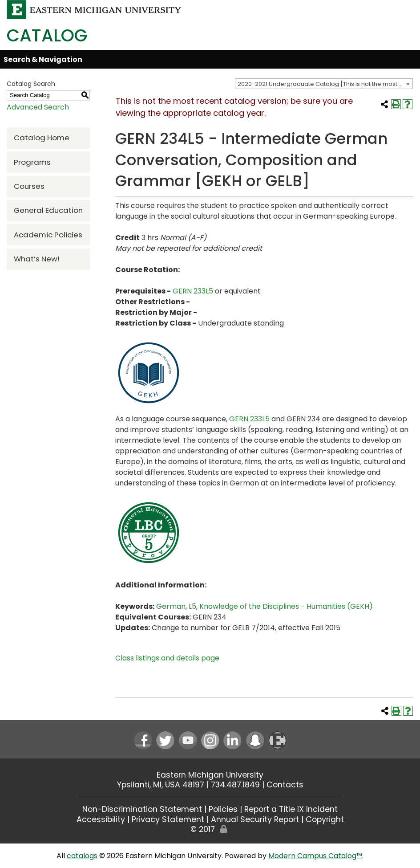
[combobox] (324, 84)
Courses (29, 186)
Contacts (285, 785)
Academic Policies (48, 235)
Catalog (47, 35)
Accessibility (101, 819)
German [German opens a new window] (171, 606)
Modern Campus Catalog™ (315, 856)
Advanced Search (38, 107)
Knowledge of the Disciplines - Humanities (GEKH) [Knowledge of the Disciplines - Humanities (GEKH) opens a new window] (286, 606)
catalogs (82, 856)
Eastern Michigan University (210, 775)
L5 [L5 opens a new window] (192, 606)
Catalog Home (42, 138)
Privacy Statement (168, 819)
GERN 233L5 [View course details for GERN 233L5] (193, 291)
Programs (32, 162)
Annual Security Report (255, 819)
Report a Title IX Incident (291, 809)
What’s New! (37, 259)
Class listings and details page (167, 658)
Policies (223, 809)
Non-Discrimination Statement (142, 809)
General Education (48, 210)
